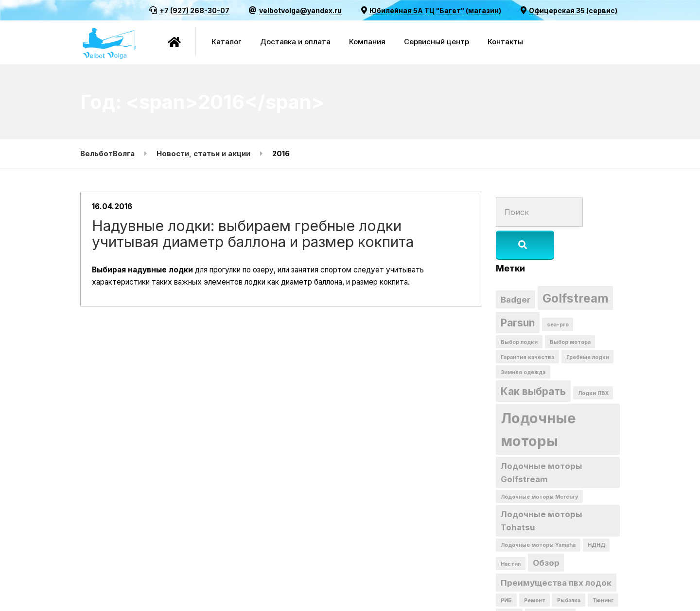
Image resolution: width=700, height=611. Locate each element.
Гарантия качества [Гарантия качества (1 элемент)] (527, 325)
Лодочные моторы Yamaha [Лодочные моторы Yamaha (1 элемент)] (538, 514)
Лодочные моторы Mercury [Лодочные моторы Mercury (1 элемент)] (539, 465)
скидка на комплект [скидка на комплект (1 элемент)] (529, 600)
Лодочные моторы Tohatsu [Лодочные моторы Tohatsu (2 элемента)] (542, 489)
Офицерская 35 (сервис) (573, 10)
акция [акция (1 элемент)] (509, 584)
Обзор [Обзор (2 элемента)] (546, 531)
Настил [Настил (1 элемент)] (511, 532)
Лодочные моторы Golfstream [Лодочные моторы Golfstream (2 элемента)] (542, 440)
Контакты (505, 42)
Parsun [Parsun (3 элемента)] (518, 290)
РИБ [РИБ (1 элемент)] (506, 569)
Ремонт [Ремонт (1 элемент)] (535, 569)
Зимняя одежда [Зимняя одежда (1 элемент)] (523, 340)
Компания (367, 42)
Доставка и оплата (295, 42)
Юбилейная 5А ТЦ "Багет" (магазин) (435, 10)
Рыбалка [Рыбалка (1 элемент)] (569, 569)
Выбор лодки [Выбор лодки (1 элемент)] (519, 310)
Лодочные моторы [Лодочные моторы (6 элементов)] (538, 398)
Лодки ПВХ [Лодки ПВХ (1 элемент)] (593, 361)
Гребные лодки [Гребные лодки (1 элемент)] (588, 325)
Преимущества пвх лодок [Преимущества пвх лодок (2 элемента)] (556, 551)
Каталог (227, 42)
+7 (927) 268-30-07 (194, 10)
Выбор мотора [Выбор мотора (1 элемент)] (570, 310)
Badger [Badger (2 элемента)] (516, 267)
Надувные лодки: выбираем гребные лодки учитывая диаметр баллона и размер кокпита (272, 239)
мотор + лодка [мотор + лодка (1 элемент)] (551, 584)
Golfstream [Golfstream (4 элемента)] (576, 266)
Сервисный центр (437, 42)
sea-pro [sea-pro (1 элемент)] (558, 292)
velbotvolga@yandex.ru (300, 10)
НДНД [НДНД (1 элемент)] (596, 514)
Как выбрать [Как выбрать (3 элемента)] (533, 359)
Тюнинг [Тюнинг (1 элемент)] (604, 569)
